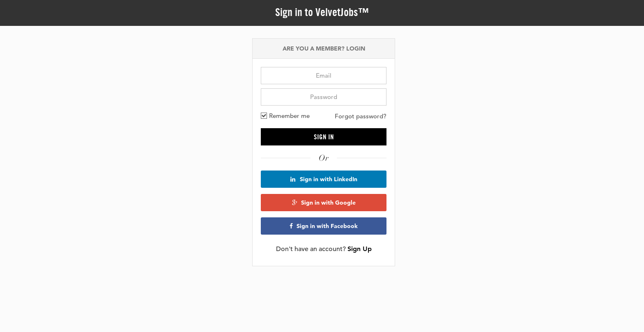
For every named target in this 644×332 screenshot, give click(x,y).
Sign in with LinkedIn (324, 179)
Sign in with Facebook (324, 226)
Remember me (285, 116)
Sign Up (360, 249)
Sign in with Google (324, 203)
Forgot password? (361, 116)
